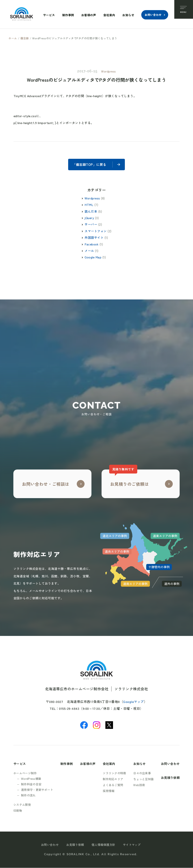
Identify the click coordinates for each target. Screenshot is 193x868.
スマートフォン (96, 231)
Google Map (93, 257)
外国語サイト (94, 238)
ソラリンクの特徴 (114, 773)
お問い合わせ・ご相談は (46, 484)
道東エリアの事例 (165, 536)
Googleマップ (134, 702)
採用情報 (109, 791)
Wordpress (109, 71)
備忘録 (25, 38)
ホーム (13, 38)
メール (89, 251)
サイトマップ (132, 845)
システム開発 (22, 805)
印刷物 (18, 811)
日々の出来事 (142, 773)
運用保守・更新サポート (37, 790)
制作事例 (68, 15)
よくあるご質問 (113, 785)
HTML (89, 205)
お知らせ (128, 15)
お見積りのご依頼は (129, 478)
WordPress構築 (31, 779)
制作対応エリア (113, 779)
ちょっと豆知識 (143, 779)
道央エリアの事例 (117, 552)
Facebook (92, 244)
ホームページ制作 (25, 773)
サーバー (91, 225)
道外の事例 (172, 584)
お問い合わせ (153, 15)
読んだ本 (91, 211)
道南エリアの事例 (135, 584)
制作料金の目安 (31, 784)
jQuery (89, 218)
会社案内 (109, 15)
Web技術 (139, 785)
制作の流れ (28, 795)
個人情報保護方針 (103, 845)
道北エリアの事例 (115, 536)
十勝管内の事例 (159, 567)
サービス (48, 15)
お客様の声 (88, 15)
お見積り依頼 (170, 778)
